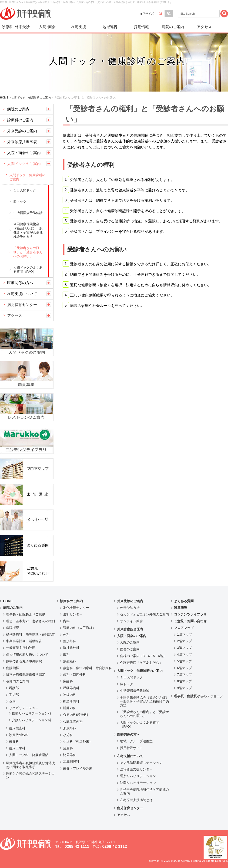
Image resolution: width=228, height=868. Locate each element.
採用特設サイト (131, 748)
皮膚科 (68, 748)
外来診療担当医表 (22, 142)
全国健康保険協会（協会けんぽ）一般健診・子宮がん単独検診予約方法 (28, 230)
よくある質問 (184, 601)
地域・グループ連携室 (136, 741)
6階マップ (184, 668)
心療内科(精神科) (75, 715)
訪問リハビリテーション (138, 783)
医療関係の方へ (20, 283)
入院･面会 (47, 27)
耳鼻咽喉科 (71, 762)
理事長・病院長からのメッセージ (198, 696)
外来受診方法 (130, 608)
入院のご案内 (130, 642)
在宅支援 (79, 27)
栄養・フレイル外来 (78, 768)
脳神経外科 (71, 648)
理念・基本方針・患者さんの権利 (30, 621)
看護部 (14, 688)
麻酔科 (68, 681)
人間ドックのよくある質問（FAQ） (28, 270)
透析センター (73, 614)
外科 (66, 635)
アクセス (204, 27)
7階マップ (184, 674)
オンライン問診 (131, 621)
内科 (66, 621)
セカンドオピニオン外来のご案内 (144, 614)
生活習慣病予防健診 (28, 213)
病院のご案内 (173, 27)
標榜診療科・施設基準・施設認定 (30, 635)
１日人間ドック (25, 190)
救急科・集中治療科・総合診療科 (87, 668)
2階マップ (184, 641)
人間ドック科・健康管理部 (29, 755)
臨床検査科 (17, 728)
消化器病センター (76, 608)
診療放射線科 (19, 735)
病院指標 (13, 668)
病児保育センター (22, 305)
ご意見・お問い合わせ (190, 621)
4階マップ (184, 654)
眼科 (66, 654)
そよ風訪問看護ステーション (141, 763)
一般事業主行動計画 (21, 648)
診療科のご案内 (20, 120)
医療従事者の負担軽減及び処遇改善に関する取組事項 (30, 765)
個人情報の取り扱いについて (27, 654)
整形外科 (70, 641)
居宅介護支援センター (136, 769)
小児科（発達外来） (78, 741)
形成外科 (70, 728)
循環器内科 (71, 701)
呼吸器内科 (71, 688)
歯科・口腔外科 (74, 674)
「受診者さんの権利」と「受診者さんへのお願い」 (28, 252)
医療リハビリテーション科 (32, 713)
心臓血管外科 (73, 721)
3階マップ (184, 648)
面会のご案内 (130, 649)
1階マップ (184, 635)
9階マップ (184, 688)
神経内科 (70, 695)
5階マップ (184, 661)
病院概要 (13, 628)
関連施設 (181, 608)
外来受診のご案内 (22, 131)
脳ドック (20, 202)
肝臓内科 (70, 708)
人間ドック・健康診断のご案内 (27, 177)
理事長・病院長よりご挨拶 (26, 614)
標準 (160, 14)
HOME (8, 601)
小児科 (68, 735)
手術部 (14, 695)
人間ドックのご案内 (24, 164)
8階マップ (184, 681)
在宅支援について (22, 294)
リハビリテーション (24, 708)
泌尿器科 (70, 755)
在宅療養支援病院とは (136, 800)
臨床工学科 (17, 748)
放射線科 (70, 661)
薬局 (12, 701)
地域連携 (110, 27)
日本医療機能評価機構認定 (26, 674)
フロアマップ (184, 628)
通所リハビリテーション (138, 776)
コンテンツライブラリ (190, 614)
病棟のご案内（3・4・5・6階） (143, 656)
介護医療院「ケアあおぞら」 (141, 663)
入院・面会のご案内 (24, 153)
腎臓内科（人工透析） (79, 628)
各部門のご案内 (17, 681)
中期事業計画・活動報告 (24, 641)
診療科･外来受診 (16, 27)
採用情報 (141, 27)
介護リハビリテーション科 (32, 720)
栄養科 (14, 741)
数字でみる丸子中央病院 (24, 661)
